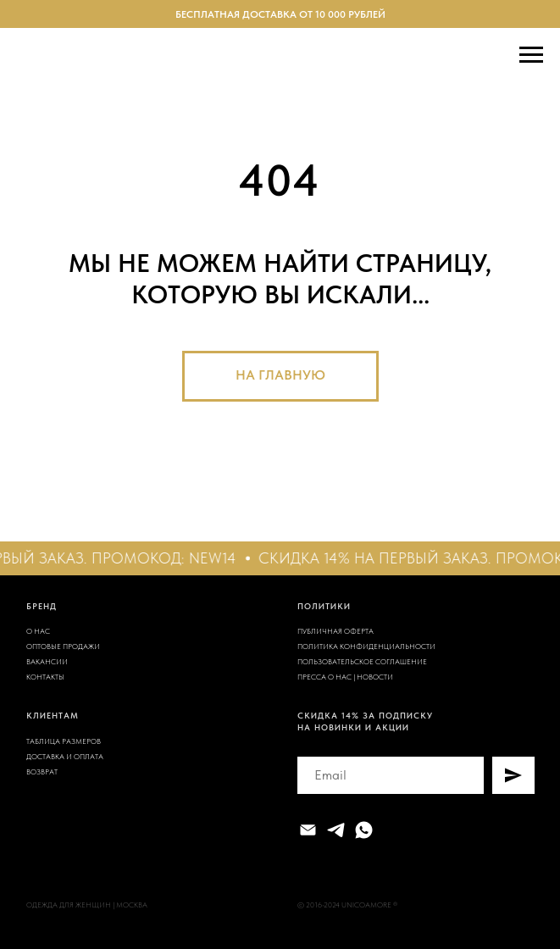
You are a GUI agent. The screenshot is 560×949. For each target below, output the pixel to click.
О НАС (38, 631)
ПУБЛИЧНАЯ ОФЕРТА (335, 631)
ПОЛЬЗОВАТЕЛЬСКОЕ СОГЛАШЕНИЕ (362, 661)
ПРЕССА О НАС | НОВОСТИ (345, 677)
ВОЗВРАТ (42, 771)
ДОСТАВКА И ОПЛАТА (65, 756)
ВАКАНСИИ (47, 661)
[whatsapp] (364, 830)
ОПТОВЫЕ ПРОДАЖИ (63, 646)
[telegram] (336, 830)
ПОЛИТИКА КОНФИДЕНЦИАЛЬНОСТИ (366, 646)
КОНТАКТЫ (45, 677)
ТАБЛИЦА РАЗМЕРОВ (64, 741)
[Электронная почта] (308, 830)
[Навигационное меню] (531, 55)
